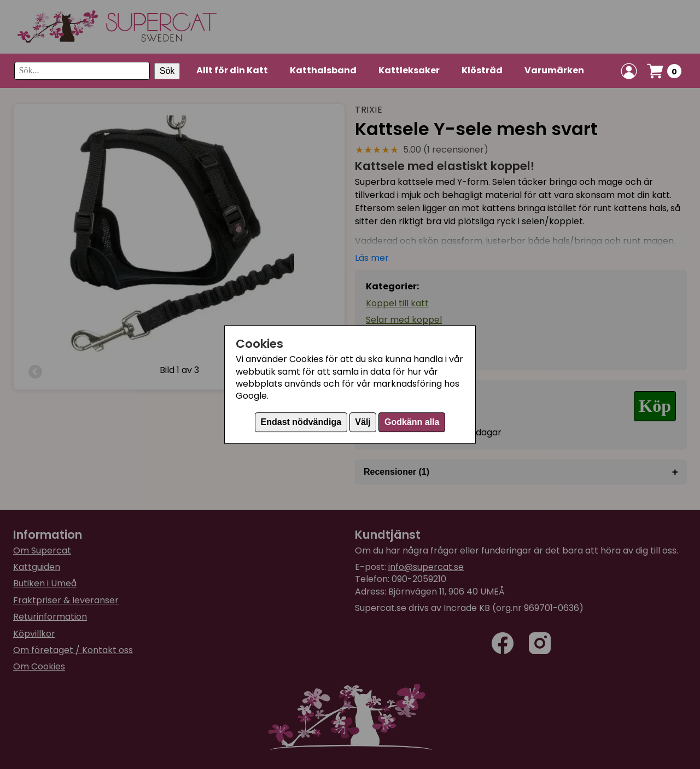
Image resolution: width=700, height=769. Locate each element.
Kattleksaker (409, 70)
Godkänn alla (412, 422)
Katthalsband (323, 70)
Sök (167, 71)
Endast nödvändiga (301, 422)
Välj (363, 422)
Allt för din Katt (232, 70)
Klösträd (482, 70)
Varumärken (554, 70)
